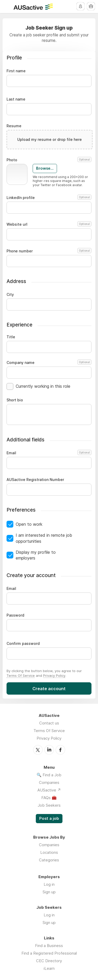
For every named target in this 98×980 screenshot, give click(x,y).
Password (15, 615)
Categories (49, 860)
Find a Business (49, 946)
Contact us (49, 723)
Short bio (15, 400)
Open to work (29, 524)
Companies (49, 782)
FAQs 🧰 (49, 798)
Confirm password (23, 644)
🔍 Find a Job (49, 775)
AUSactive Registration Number (35, 480)
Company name (49, 363)
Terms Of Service (21, 676)
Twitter (38, 750)
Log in (49, 884)
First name (16, 71)
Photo (49, 160)
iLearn (49, 968)
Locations (49, 852)
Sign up (49, 892)
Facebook (60, 750)
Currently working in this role (43, 386)
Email (48, 453)
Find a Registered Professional (49, 953)
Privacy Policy (54, 676)
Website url (49, 224)
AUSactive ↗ (49, 790)
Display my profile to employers (36, 555)
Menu (7, 7)
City (10, 295)
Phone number (49, 251)
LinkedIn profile (49, 198)
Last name (16, 99)
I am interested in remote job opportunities (44, 538)
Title (11, 337)
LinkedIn (49, 750)
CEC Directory (49, 961)
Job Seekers (49, 805)
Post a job (49, 818)
